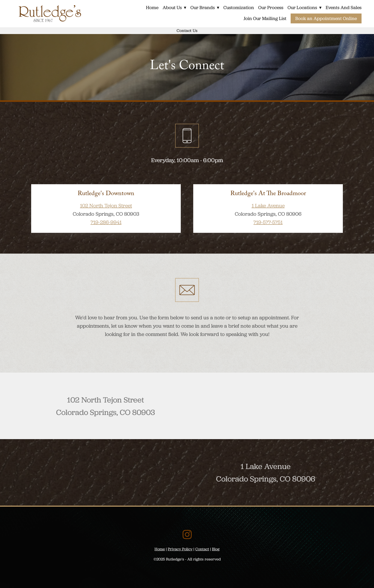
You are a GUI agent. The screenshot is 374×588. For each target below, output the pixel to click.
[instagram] (187, 534)
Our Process (270, 7)
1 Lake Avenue (268, 206)
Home (151, 7)
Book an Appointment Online (326, 18)
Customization (238, 7)
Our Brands (204, 7)
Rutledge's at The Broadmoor (268, 194)
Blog (216, 549)
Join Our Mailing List (265, 18)
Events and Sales (344, 7)
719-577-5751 (268, 222)
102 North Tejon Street (106, 206)
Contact (202, 549)
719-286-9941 (106, 222)
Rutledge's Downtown (106, 194)
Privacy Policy (180, 549)
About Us (173, 7)
